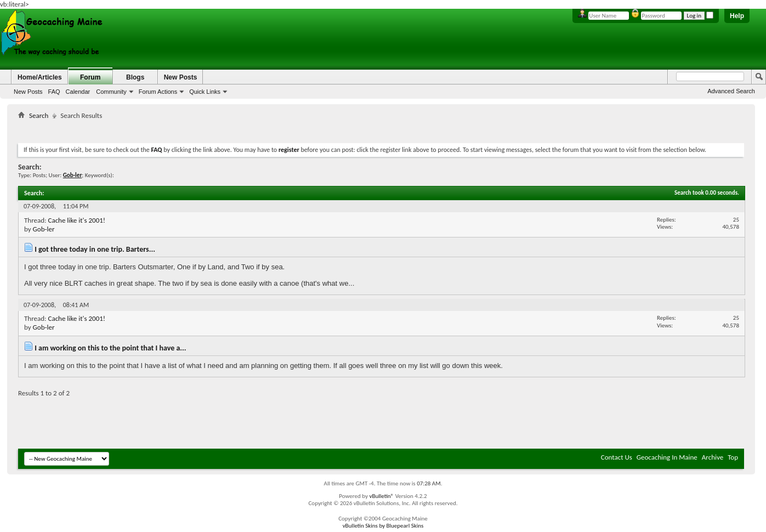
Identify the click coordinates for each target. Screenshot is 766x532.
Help (737, 16)
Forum (90, 77)
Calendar (78, 92)
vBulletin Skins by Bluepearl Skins (383, 526)
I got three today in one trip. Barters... (95, 249)
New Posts (28, 92)
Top (733, 457)
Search (39, 115)
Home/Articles (40, 77)
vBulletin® (381, 496)
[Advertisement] (381, 129)
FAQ (54, 92)
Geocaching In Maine (667, 457)
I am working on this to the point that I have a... (110, 348)
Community (111, 92)
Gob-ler (44, 229)
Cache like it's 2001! (76, 220)
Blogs (135, 77)
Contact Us (617, 457)
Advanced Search (731, 91)
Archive (713, 457)
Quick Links (205, 92)
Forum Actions (158, 92)
